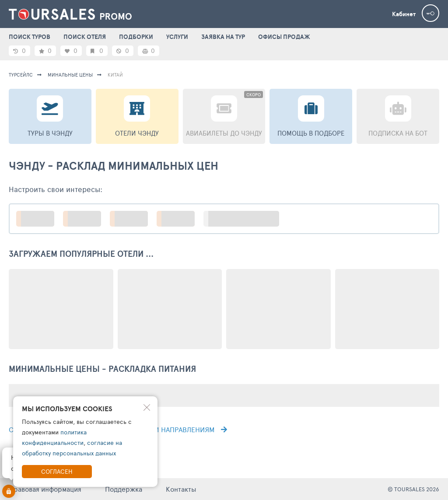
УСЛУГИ (177, 37)
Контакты (181, 489)
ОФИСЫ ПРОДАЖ (284, 37)
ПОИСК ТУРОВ (30, 37)
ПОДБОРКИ (136, 37)
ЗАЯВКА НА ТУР (223, 37)
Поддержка (124, 489)
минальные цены (70, 75)
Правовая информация (45, 489)
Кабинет (404, 14)
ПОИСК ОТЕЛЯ (85, 37)
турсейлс (21, 75)
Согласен (57, 471)
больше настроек (246, 219)
